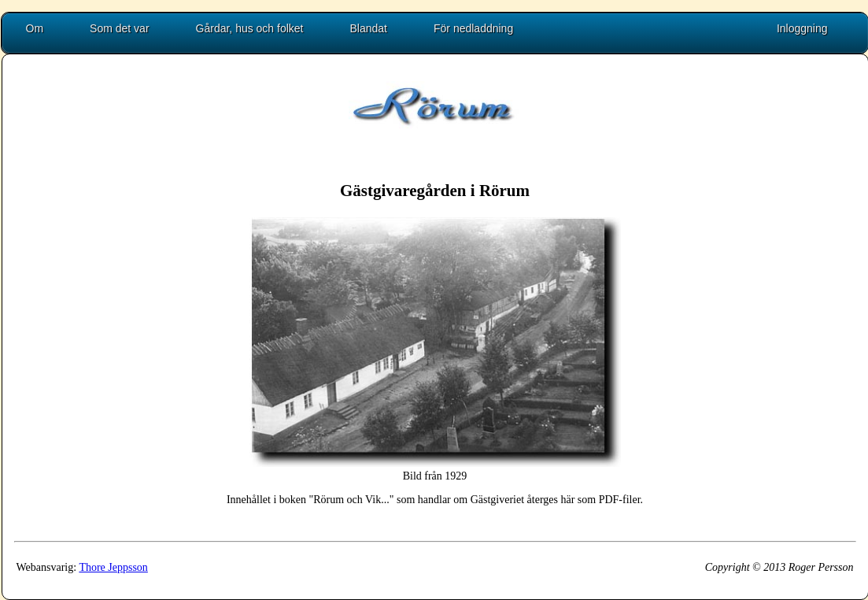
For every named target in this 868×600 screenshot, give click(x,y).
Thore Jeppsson (113, 567)
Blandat (369, 28)
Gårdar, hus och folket (250, 28)
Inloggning (802, 28)
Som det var (119, 28)
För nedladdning (473, 28)
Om (35, 28)
